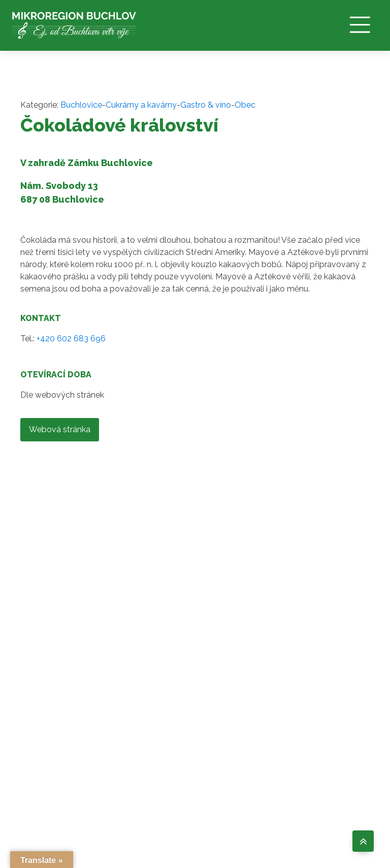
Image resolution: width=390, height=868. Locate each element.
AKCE (252, 779)
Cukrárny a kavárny (141, 105)
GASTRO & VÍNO (263, 731)
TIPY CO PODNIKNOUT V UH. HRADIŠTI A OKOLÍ (269, 813)
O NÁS (180, 739)
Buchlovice (81, 105)
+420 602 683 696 (71, 339)
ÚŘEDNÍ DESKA (183, 787)
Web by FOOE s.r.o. (340, 813)
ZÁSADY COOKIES (186, 813)
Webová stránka (60, 430)
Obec (245, 105)
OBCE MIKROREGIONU (199, 761)
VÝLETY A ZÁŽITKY (261, 757)
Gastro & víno (206, 105)
